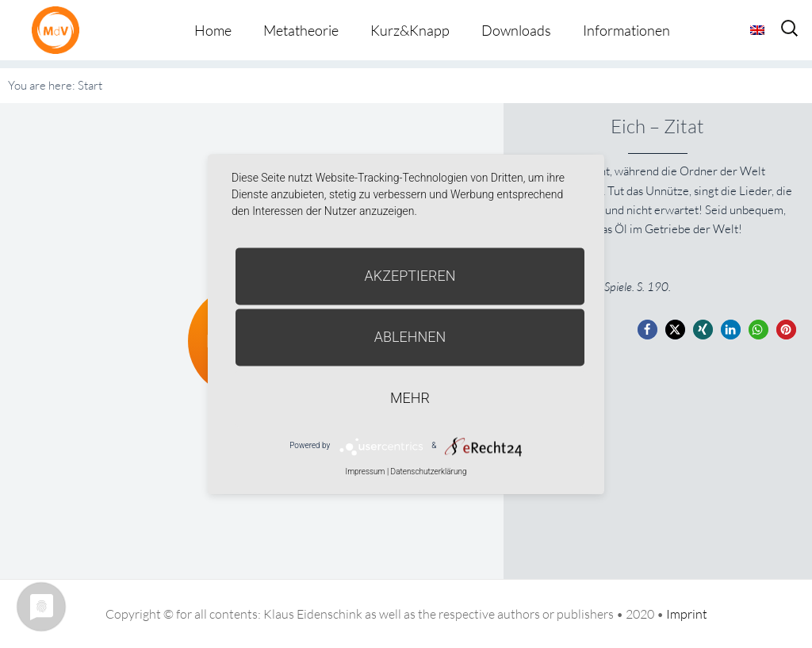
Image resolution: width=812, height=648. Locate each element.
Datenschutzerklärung (429, 472)
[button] (647, 330)
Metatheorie (301, 30)
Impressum (365, 472)
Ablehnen (410, 337)
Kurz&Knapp (410, 30)
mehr (410, 398)
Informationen (626, 30)
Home (213, 30)
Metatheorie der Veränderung (59, 30)
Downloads (516, 30)
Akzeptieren (410, 276)
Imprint (687, 614)
